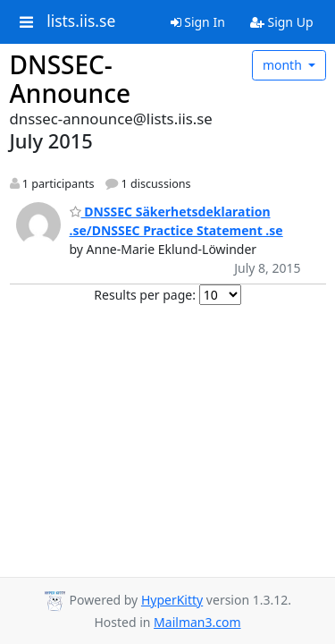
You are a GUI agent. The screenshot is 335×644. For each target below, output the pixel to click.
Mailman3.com (197, 622)
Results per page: (145, 295)
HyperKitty (172, 600)
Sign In (198, 22)
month (284, 65)
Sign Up (282, 22)
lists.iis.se (81, 21)
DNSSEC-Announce (71, 79)
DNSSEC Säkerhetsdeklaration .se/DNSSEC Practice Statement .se (176, 221)
